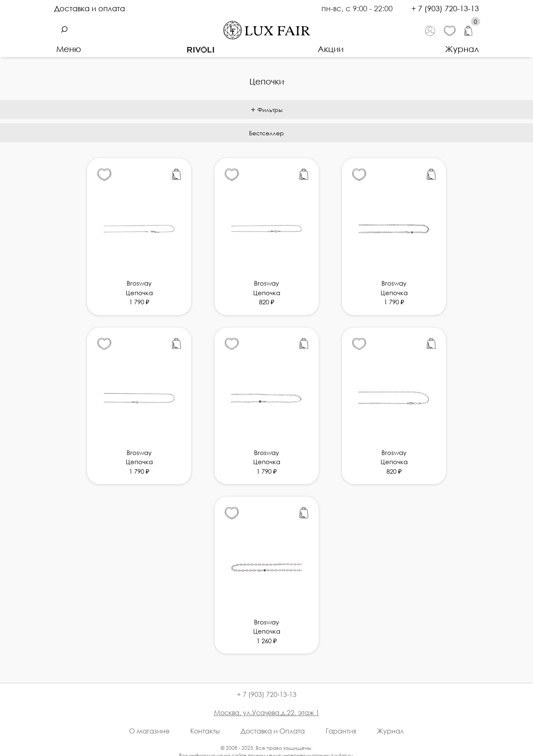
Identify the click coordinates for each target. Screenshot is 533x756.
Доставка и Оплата (273, 731)
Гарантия (341, 731)
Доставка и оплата (90, 8)
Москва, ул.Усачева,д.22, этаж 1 (267, 713)
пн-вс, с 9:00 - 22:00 (358, 8)
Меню (69, 49)
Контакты (205, 731)
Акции (331, 49)
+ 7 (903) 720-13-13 (445, 8)
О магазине (149, 731)
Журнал (462, 49)
